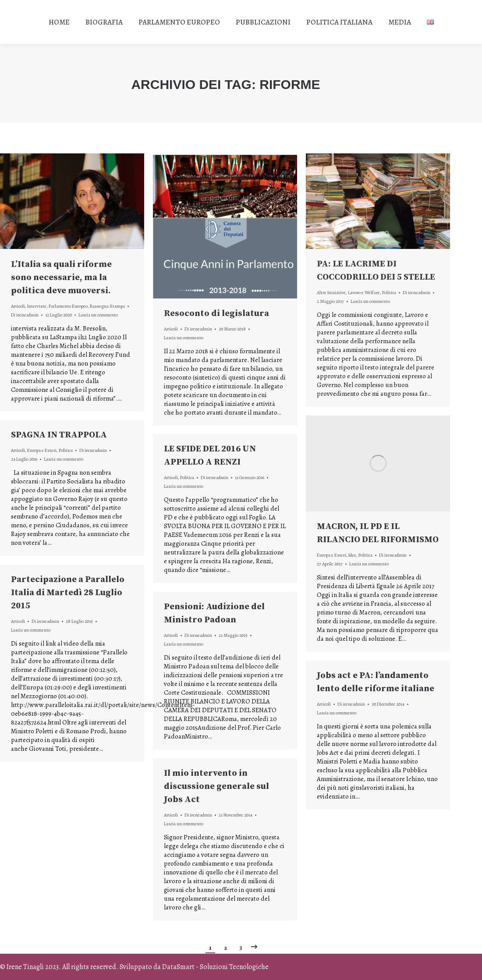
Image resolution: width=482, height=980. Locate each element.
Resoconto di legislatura (216, 314)
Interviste (37, 306)
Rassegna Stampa (107, 306)
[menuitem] (59, 22)
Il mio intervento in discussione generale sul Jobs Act (216, 786)
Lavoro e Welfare (364, 293)
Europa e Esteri (331, 555)
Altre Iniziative (331, 293)
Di (25, 315)
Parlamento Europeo (68, 306)
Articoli (18, 306)
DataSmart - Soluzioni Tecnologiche (215, 967)
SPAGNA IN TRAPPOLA (59, 435)
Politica (389, 293)
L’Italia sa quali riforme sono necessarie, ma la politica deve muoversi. (61, 278)
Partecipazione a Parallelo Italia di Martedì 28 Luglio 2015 (68, 593)
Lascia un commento (98, 315)
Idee (352, 555)
